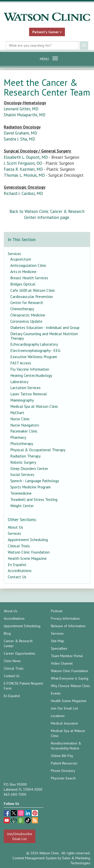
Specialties (59, 648)
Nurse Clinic (20, 419)
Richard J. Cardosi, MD (23, 193)
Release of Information (68, 626)
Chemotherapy (22, 309)
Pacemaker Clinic (24, 431)
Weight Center (22, 506)
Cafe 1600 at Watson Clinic (33, 290)
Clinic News (12, 661)
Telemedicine (21, 493)
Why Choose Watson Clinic (70, 686)
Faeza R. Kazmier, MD (23, 169)
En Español (17, 565)
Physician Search (63, 778)
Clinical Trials (19, 546)
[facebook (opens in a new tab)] (7, 814)
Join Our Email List (64, 708)
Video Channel (62, 663)
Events (56, 693)
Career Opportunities (20, 653)
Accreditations (20, 571)
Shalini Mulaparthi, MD (25, 115)
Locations (58, 716)
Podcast (57, 611)
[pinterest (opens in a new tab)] (35, 814)
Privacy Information (65, 618)
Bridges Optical (23, 284)
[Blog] (35, 821)
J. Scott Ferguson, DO (23, 163)
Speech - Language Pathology (35, 481)
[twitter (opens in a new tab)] (14, 814)
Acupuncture (21, 259)
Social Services (22, 474)
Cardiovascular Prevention (32, 296)
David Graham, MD (20, 133)
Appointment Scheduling (28, 540)
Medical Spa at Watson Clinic (34, 406)
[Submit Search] (84, 46)
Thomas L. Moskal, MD (24, 175)
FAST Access (21, 363)
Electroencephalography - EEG (35, 350)
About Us (15, 527)
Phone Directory (63, 771)
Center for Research (27, 302)
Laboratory (19, 382)
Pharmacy (18, 437)
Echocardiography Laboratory (34, 344)
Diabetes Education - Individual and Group (45, 327)
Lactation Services (25, 388)
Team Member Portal (67, 656)
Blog (7, 633)
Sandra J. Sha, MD (19, 139)
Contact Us (17, 577)
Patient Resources (64, 763)
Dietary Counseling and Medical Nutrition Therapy (44, 336)
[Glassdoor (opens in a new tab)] (21, 821)
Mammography (22, 400)
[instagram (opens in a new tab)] (21, 814)
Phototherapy (22, 443)
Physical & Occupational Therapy (38, 450)
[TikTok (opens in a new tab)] (28, 821)
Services (14, 254)
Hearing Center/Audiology (31, 375)
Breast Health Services (29, 278)
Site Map (58, 641)
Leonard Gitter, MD (21, 109)
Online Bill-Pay (62, 756)
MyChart (17, 413)
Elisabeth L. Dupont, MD (26, 157)
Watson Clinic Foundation (29, 552)
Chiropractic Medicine (28, 315)
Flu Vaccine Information (30, 369)
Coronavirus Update (26, 321)
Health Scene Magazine (27, 558)
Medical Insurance (64, 723)
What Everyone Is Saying (70, 678)
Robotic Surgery (23, 462)
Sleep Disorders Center (29, 468)
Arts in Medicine (23, 272)
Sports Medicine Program (30, 487)
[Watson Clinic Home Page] (47, 17)
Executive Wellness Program (34, 357)
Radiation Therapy (25, 456)
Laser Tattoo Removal (29, 394)
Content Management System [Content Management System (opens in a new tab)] (35, 858)
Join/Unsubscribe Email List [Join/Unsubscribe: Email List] (20, 836)
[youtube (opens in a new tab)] (7, 821)
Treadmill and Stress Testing (34, 499)
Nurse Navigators (25, 425)
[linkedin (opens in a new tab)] (28, 814)
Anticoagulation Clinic (28, 265)
